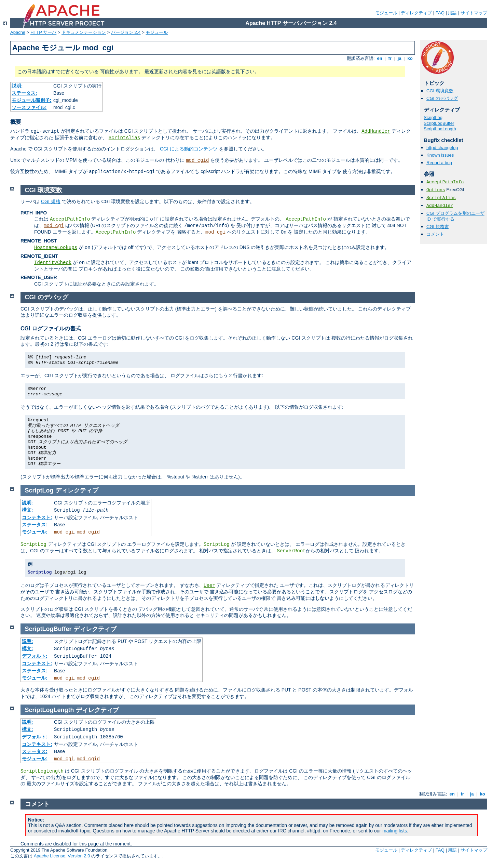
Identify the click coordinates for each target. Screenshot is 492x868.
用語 (452, 13)
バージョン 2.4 (126, 32)
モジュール (386, 13)
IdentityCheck (53, 263)
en (380, 58)
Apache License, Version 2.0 (62, 856)
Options (436, 190)
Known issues (440, 155)
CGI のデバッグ (442, 98)
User (209, 586)
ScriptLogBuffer (439, 123)
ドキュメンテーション (84, 32)
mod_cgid (197, 160)
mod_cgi (54, 226)
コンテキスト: (37, 517)
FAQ (440, 13)
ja (399, 58)
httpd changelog (442, 148)
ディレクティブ (416, 13)
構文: (28, 510)
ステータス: (24, 93)
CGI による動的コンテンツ (189, 149)
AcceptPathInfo (445, 182)
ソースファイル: (29, 107)
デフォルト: (35, 656)
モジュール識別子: (32, 100)
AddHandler (376, 131)
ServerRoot (291, 551)
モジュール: (35, 532)
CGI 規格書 (438, 227)
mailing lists (395, 831)
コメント (435, 234)
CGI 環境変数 (440, 91)
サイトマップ (474, 13)
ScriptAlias (124, 138)
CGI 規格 (51, 201)
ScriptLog (433, 117)
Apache (18, 32)
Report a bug (439, 163)
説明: (17, 86)
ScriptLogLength (440, 129)
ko (410, 58)
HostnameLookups (56, 248)
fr (390, 58)
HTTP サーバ (43, 32)
